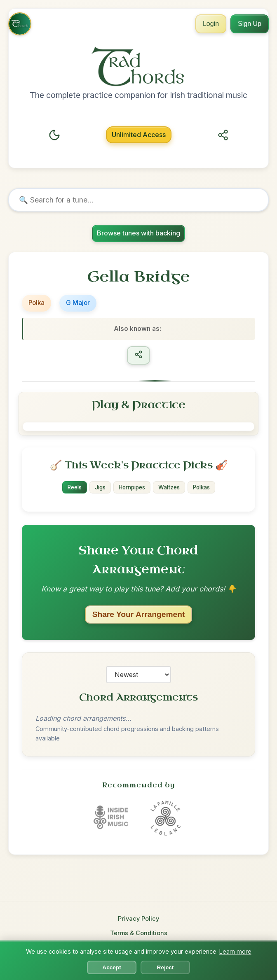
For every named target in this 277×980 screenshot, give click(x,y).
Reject (165, 967)
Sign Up (250, 24)
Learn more (235, 951)
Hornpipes (132, 487)
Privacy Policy (138, 918)
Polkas (201, 487)
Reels (75, 487)
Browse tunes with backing (138, 233)
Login (211, 24)
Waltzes (169, 487)
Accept (112, 967)
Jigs (100, 487)
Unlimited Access (139, 135)
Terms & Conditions (139, 933)
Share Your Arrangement (139, 614)
